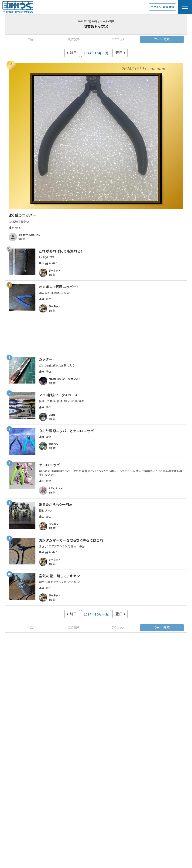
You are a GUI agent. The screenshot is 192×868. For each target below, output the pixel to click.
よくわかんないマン (29, 235)
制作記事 (74, 39)
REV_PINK (56, 488)
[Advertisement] (96, 335)
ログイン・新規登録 (162, 7)
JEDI (52, 415)
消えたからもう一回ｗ (55, 504)
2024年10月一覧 (96, 53)
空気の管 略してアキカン (60, 576)
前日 (73, 53)
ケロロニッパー (51, 465)
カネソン (54, 444)
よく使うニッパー (22, 215)
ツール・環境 (162, 39)
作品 (30, 39)
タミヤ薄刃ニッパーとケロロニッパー (68, 431)
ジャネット (55, 270)
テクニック (118, 39)
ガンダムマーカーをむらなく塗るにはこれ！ (72, 540)
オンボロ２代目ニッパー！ (59, 287)
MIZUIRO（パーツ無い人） (64, 379)
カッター (46, 359)
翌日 (119, 53)
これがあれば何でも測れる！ (61, 251)
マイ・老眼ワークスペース (58, 395)
